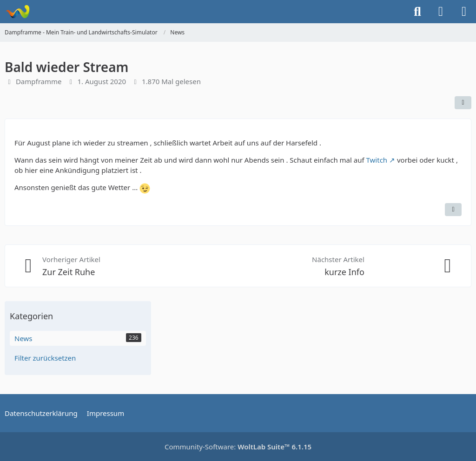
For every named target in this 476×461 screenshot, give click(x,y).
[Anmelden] (441, 12)
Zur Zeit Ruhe (69, 272)
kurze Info (344, 272)
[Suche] (417, 12)
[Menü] (464, 12)
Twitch (377, 160)
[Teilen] (463, 103)
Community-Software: (238, 447)
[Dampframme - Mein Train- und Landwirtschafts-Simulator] (17, 12)
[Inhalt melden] (453, 210)
